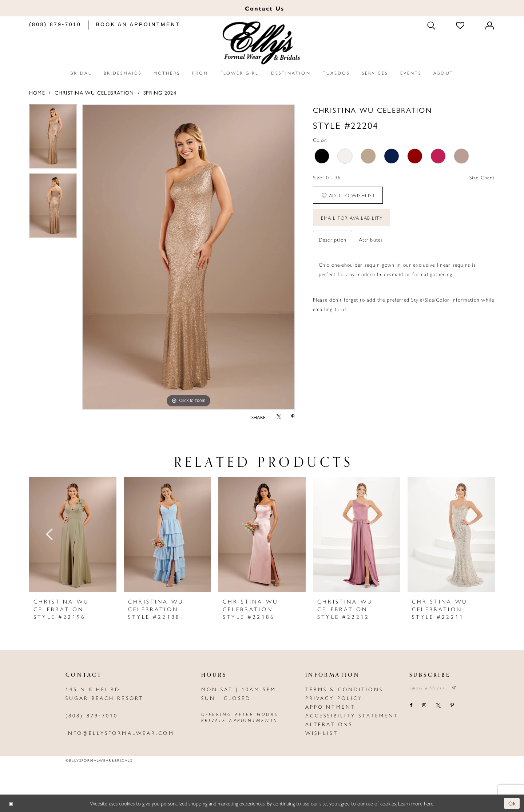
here (429, 803)
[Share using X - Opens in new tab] (279, 417)
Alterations (329, 724)
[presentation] (73, 534)
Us (265, 8)
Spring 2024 (160, 92)
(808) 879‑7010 (92, 715)
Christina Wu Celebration (94, 92)
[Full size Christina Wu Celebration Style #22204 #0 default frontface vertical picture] (188, 257)
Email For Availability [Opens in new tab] (352, 218)
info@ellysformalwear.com (120, 733)
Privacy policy (334, 698)
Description (333, 239)
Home (37, 92)
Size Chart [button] (482, 177)
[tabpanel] (53, 139)
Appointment (330, 706)
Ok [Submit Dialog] (512, 803)
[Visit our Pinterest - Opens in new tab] (452, 705)
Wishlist (322, 733)
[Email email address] (433, 688)
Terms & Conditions (344, 689)
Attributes (371, 239)
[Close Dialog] (11, 803)
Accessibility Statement (352, 715)
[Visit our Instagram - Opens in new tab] (424, 705)
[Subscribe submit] (454, 688)
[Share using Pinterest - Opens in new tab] (293, 417)
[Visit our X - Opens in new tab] (438, 705)
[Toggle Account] (490, 25)
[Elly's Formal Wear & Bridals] (262, 43)
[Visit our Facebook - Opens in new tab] (411, 705)
